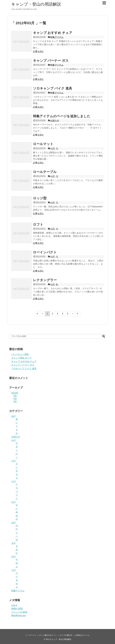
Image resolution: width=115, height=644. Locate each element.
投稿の (17, 609)
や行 (14, 557)
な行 (14, 502)
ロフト (38, 224)
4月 (15, 399)
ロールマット (43, 144)
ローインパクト (45, 252)
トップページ (31, 635)
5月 (15, 396)
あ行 (14, 416)
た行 (14, 481)
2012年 (15, 393)
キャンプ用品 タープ (21, 358)
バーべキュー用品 (20, 354)
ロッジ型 (40, 198)
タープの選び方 (66, 635)
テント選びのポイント (48, 635)
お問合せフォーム (82, 635)
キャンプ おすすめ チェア (53, 33)
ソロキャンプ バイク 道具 (53, 88)
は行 (14, 523)
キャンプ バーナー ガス (51, 61)
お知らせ (55, 120)
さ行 (14, 461)
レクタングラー (45, 280)
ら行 (53, 148)
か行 (14, 440)
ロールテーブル (45, 172)
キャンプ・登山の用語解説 (36, 4)
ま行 (14, 543)
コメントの (19, 612)
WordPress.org (19, 615)
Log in (14, 605)
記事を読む (38, 51)
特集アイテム (57, 37)
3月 (15, 401)
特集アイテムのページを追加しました (62, 116)
